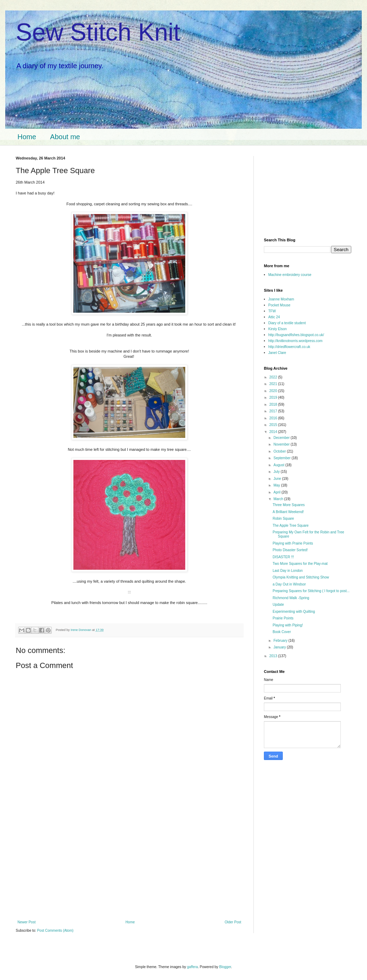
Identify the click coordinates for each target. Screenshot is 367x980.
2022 (274, 377)
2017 (274, 411)
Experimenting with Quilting (294, 612)
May (277, 485)
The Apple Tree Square (291, 525)
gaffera (192, 967)
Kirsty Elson (278, 329)
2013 (274, 656)
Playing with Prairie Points (293, 543)
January (280, 647)
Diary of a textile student (287, 323)
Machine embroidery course (290, 275)
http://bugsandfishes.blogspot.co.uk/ (296, 335)
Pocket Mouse (279, 305)
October (280, 451)
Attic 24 (274, 317)
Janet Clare (277, 353)
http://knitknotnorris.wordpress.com (296, 341)
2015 (274, 425)
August (279, 465)
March (279, 499)
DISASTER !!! (283, 557)
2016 (274, 418)
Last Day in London (288, 571)
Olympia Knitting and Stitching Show (301, 577)
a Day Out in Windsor (289, 584)
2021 (274, 384)
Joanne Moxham (281, 299)
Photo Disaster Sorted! (290, 550)
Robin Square (283, 519)
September (282, 458)
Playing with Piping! (288, 625)
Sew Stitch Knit (98, 32)
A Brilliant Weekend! (288, 512)
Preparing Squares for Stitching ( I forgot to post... (311, 591)
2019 (274, 397)
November (282, 444)
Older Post (233, 922)
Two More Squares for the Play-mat (300, 564)
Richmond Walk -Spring (291, 598)
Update (278, 605)
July (277, 472)
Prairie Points (283, 618)
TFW (272, 311)
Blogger (225, 967)
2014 (274, 432)
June (278, 479)
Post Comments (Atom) (55, 931)
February (281, 641)
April (277, 492)
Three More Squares (289, 505)
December (282, 438)
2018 (274, 404)
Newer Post (27, 922)
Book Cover (282, 632)
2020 (274, 391)
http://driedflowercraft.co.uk (289, 347)
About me (65, 137)
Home (27, 137)
